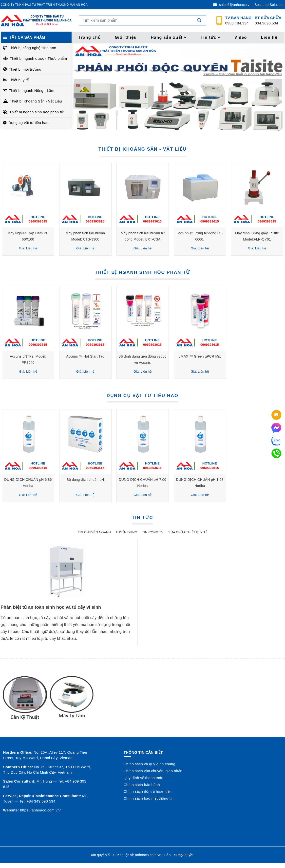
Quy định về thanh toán (143, 778)
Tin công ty (153, 532)
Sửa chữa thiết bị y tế (188, 532)
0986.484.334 (238, 20)
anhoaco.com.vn (148, 855)
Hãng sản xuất (169, 37)
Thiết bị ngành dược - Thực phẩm (38, 58)
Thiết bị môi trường (25, 69)
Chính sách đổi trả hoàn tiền (148, 791)
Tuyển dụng (126, 532)
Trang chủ (90, 37)
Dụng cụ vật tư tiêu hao (28, 123)
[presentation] (83, 88)
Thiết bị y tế (19, 80)
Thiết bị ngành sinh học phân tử (37, 112)
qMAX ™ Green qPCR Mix (200, 356)
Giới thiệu (126, 37)
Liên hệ (269, 37)
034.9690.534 (268, 20)
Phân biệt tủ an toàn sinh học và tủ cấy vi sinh (51, 607)
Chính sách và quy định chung (149, 764)
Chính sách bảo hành (142, 785)
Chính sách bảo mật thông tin (149, 798)
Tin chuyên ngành (94, 532)
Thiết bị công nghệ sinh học (32, 48)
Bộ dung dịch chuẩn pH (85, 480)
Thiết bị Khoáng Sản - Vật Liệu (36, 101)
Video (241, 37)
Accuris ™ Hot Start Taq (85, 356)
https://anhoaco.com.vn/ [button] (40, 810)
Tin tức (210, 37)
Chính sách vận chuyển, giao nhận (153, 771)
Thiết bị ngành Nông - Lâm (32, 91)
